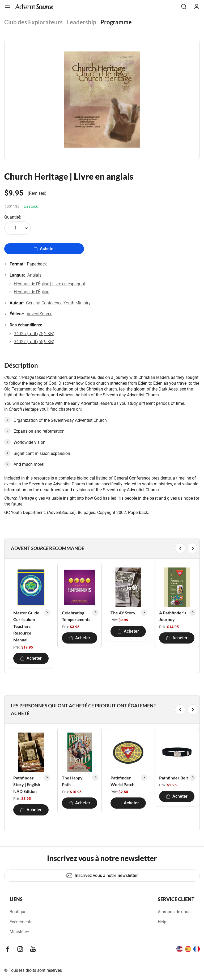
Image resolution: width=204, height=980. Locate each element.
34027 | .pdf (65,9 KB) (34, 342)
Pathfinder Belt (174, 778)
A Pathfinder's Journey (173, 616)
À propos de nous (174, 912)
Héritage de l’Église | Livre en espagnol (49, 284)
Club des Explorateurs (33, 22)
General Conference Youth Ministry (58, 303)
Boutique (18, 912)
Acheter (44, 249)
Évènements (21, 922)
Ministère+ (19, 932)
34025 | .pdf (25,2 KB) (34, 334)
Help (162, 922)
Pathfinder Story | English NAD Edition (27, 784)
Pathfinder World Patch (122, 781)
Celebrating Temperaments (76, 616)
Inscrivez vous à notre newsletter (102, 876)
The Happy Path (72, 781)
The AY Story (123, 613)
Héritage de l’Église (31, 292)
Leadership (82, 22)
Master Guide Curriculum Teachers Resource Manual (26, 626)
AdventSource (39, 314)
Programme (116, 22)
